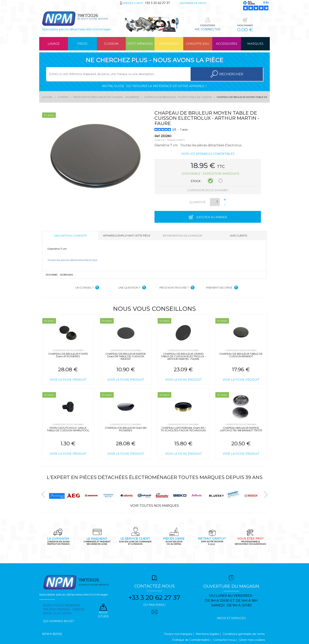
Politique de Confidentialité (191, 640)
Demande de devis (193, 3)
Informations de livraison (182, 236)
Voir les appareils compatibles (208, 154)
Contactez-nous (224, 640)
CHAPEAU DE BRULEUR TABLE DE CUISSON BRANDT (241, 355)
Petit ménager (140, 44)
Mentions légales (207, 634)
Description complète (70, 236)
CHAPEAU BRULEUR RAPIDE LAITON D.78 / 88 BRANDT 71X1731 (241, 429)
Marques (255, 44)
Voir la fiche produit (68, 380)
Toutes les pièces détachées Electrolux (72, 260)
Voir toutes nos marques (155, 506)
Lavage (54, 44)
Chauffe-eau (198, 44)
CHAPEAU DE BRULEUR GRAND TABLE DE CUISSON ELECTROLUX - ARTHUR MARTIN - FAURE (183, 356)
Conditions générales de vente (244, 634)
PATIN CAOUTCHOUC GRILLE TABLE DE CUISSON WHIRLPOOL (68, 429)
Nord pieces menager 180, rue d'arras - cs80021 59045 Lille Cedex (64, 609)
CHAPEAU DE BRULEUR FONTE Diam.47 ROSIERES (68, 355)
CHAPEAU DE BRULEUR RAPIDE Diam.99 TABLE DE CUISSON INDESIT (126, 356)
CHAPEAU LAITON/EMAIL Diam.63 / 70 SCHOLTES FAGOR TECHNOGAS (183, 429)
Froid (82, 44)
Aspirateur (169, 44)
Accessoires (227, 44)
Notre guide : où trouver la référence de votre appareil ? (154, 86)
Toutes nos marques (178, 634)
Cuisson (111, 44)
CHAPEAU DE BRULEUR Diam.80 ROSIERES (126, 429)
